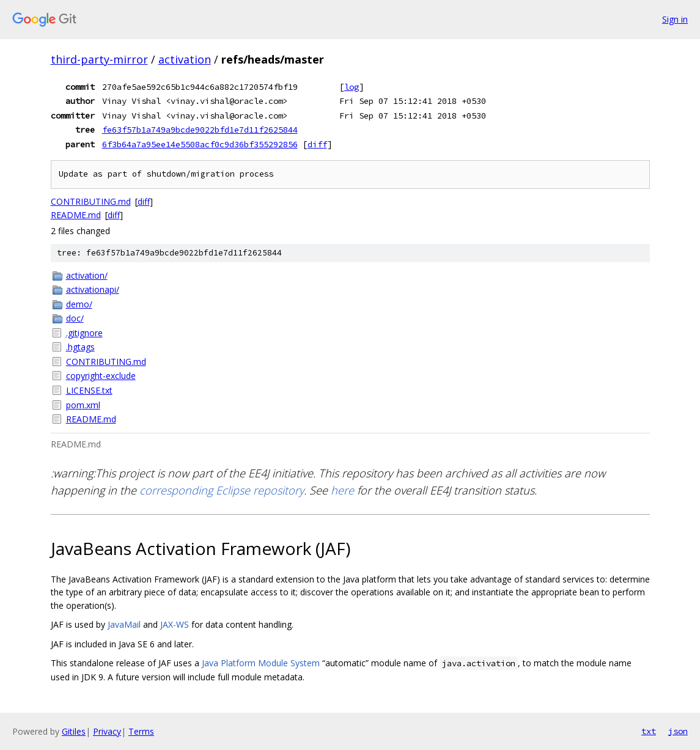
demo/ (79, 304)
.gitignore (84, 333)
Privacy (107, 731)
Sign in (675, 19)
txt (649, 731)
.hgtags (80, 347)
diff (317, 144)
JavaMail (124, 624)
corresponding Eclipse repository (222, 490)
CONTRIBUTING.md (91, 201)
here (342, 490)
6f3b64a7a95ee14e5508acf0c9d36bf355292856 (200, 144)
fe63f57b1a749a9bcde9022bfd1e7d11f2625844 (200, 130)
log (352, 87)
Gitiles (74, 731)
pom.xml (83, 405)
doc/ (75, 318)
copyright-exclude (101, 376)
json (678, 731)
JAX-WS (175, 624)
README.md (76, 215)
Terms (141, 731)
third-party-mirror (99, 59)
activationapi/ (93, 289)
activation (185, 59)
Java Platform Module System (261, 663)
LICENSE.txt (89, 390)
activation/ (87, 275)
